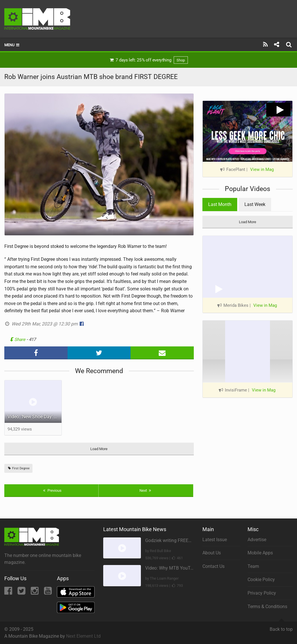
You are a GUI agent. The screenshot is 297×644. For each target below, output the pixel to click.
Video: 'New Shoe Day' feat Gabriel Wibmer (35, 417)
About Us (212, 553)
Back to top (281, 627)
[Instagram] (35, 592)
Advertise (257, 540)
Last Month (220, 204)
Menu (12, 45)
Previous (52, 490)
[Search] (290, 45)
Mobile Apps (260, 553)
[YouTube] (48, 592)
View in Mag (262, 169)
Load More (99, 449)
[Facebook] (9, 592)
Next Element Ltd (83, 636)
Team (253, 566)
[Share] (276, 45)
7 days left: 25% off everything (148, 60)
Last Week (255, 204)
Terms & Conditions (267, 607)
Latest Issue (215, 540)
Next (146, 490)
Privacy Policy (262, 593)
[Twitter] (22, 592)
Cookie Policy (261, 580)
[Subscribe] (266, 45)
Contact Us (213, 566)
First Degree (18, 468)
